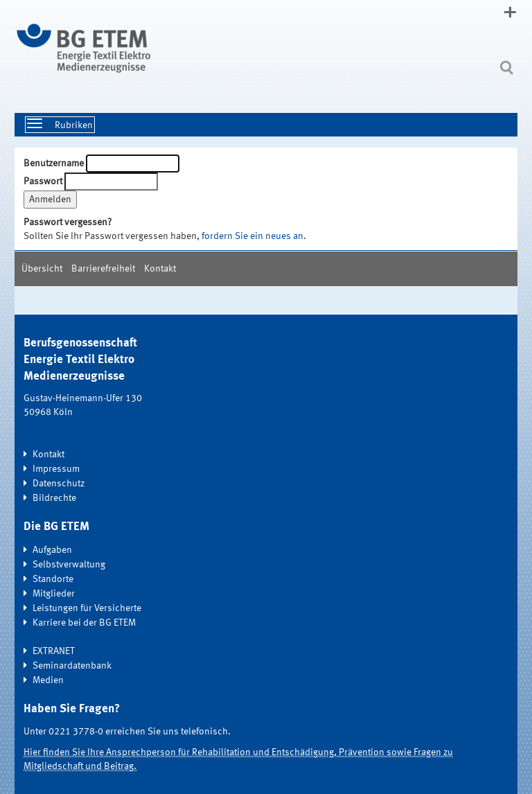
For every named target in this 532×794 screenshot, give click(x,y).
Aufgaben (52, 550)
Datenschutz (59, 484)
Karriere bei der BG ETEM (84, 623)
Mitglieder (54, 594)
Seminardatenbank (72, 666)
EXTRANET (54, 651)
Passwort (43, 182)
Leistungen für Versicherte (87, 608)
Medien (48, 680)
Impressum (56, 469)
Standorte (53, 579)
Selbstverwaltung (69, 565)
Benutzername (54, 164)
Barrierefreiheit (103, 269)
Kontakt (160, 269)
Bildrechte (54, 498)
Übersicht (42, 269)
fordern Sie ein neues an (252, 236)
